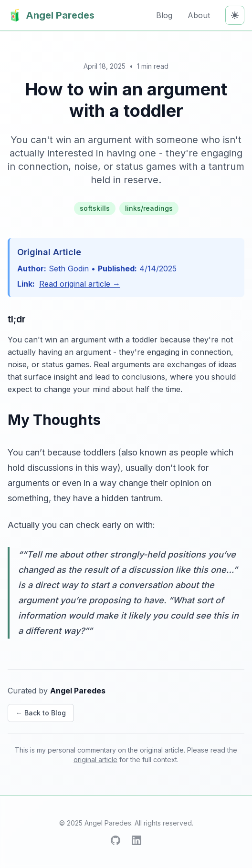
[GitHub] (115, 840)
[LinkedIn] (136, 840)
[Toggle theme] (235, 15)
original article (95, 759)
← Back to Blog (41, 713)
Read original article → (80, 284)
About (199, 15)
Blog (164, 15)
